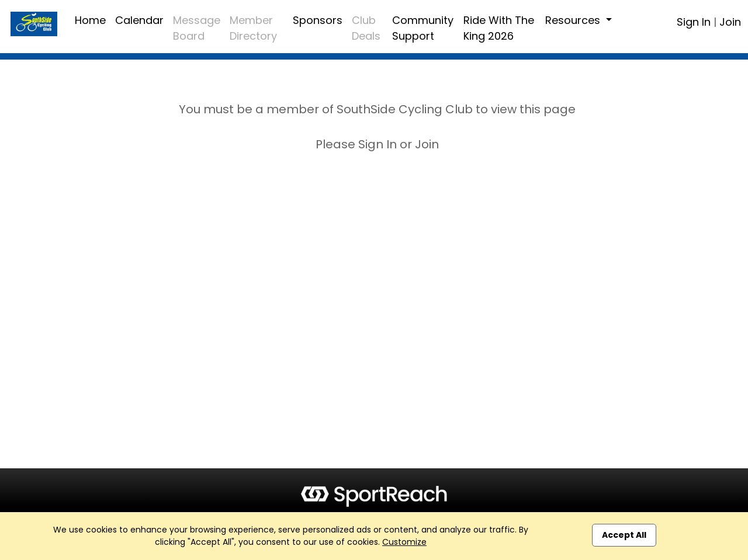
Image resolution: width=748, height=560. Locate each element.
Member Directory (253, 28)
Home (90, 20)
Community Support (423, 28)
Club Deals (366, 28)
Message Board (197, 28)
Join (730, 22)
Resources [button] (574, 20)
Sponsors (318, 20)
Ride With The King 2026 (499, 28)
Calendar (139, 20)
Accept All (624, 535)
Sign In (694, 22)
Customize (404, 542)
